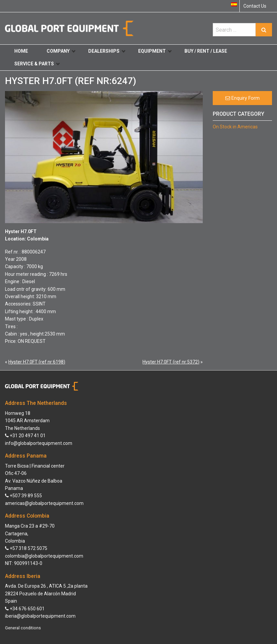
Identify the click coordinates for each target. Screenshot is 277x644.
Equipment (155, 51)
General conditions (23, 628)
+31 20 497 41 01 (25, 436)
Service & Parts (37, 64)
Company (61, 51)
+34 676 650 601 (25, 609)
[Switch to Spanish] (234, 4)
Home (21, 51)
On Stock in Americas (235, 127)
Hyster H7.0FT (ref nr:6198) (37, 362)
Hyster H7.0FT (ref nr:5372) (171, 362)
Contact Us (255, 6)
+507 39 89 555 (23, 496)
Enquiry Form (243, 98)
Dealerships (107, 51)
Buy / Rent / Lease (206, 51)
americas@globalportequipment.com (44, 503)
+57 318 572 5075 (26, 548)
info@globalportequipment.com (39, 443)
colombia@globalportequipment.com (44, 556)
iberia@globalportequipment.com (40, 616)
